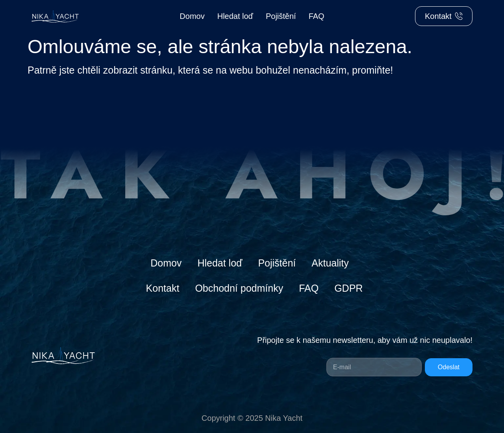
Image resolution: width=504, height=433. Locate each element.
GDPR (348, 288)
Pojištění (281, 16)
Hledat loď (235, 16)
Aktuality (330, 263)
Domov (192, 16)
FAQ (317, 16)
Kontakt (163, 288)
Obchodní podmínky (239, 288)
